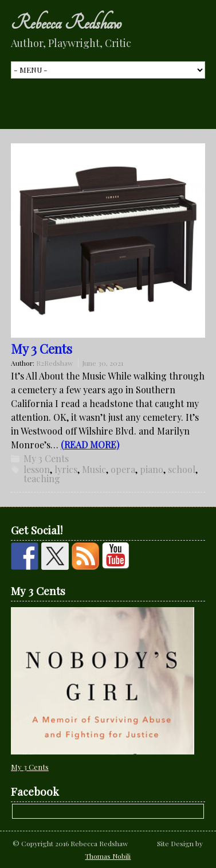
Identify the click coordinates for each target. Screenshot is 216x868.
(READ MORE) (90, 445)
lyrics (66, 469)
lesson (37, 469)
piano (152, 469)
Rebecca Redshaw (66, 23)
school (182, 469)
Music (94, 469)
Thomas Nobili (108, 856)
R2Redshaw (54, 363)
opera (123, 469)
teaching (42, 478)
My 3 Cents (42, 349)
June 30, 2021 (103, 363)
